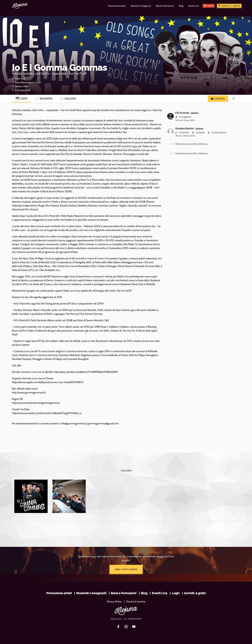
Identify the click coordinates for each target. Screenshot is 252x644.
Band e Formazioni (124, 593)
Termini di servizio (136, 602)
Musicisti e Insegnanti (91, 593)
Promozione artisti (59, 593)
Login (210, 6)
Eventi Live (160, 593)
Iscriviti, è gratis (231, 6)
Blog (144, 593)
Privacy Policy (114, 602)
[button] (218, 99)
